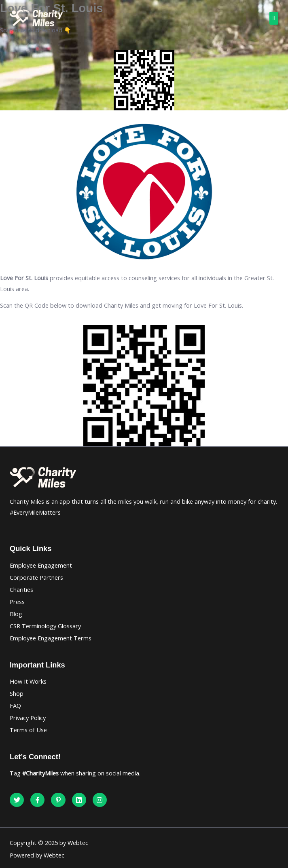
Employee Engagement (41, 565)
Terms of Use (28, 730)
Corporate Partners (36, 577)
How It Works (28, 681)
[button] (274, 18)
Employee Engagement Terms (51, 638)
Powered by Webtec (37, 855)
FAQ (15, 705)
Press (17, 602)
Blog (16, 614)
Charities (21, 589)
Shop (17, 693)
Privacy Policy (28, 718)
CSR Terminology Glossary (45, 626)
